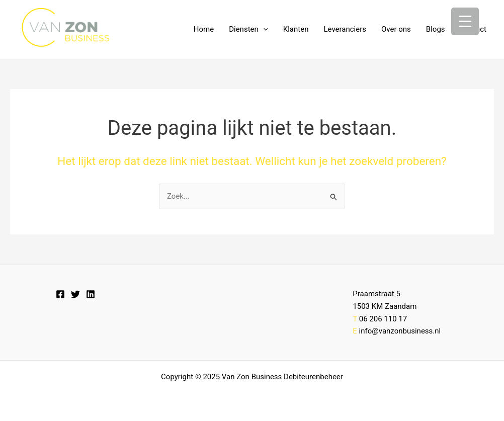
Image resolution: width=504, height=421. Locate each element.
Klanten (296, 29)
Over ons (396, 29)
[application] (263, 29)
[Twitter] (75, 294)
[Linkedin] (91, 294)
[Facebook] (60, 294)
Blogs (436, 29)
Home (204, 29)
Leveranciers (345, 29)
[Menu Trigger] (465, 21)
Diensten (248, 29)
